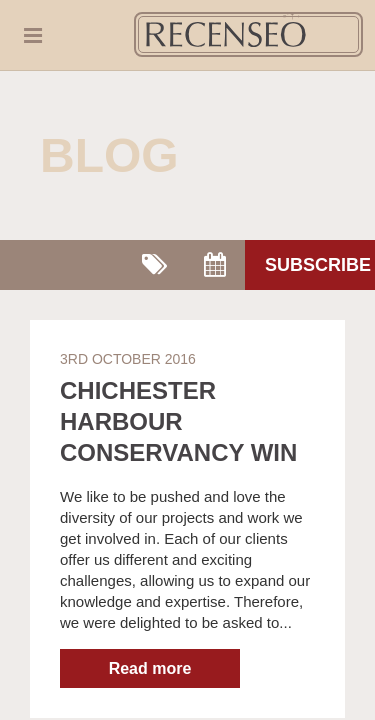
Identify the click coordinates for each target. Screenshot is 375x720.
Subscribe (318, 265)
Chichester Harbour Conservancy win (178, 421)
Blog (109, 155)
